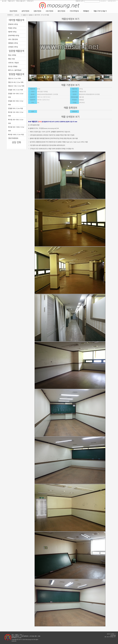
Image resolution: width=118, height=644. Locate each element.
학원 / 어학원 (12, 55)
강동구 (25, 15)
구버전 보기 (30, 1)
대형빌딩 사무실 (13, 43)
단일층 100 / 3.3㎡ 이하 (15, 90)
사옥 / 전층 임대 (13, 39)
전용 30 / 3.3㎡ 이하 (14, 79)
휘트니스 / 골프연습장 (15, 70)
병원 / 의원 (11, 59)
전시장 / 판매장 (13, 66)
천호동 (31, 15)
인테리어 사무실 (13, 24)
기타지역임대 (74, 11)
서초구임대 (49, 11)
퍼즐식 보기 (11, 1)
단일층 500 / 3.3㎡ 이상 (15, 108)
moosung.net (63, 5)
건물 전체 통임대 (13, 138)
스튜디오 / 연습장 (13, 63)
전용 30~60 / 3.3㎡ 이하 (16, 82)
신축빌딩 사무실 (13, 47)
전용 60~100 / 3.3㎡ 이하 (16, 86)
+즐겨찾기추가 (112, 1)
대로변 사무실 (12, 32)
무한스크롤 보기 (21, 1)
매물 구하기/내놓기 (100, 11)
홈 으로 (4, 1)
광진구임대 (61, 11)
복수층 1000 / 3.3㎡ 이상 (16, 134)
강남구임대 (13, 11)
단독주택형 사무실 (14, 36)
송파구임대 (25, 11)
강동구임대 (37, 11)
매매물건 (86, 11)
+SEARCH (103, 1)
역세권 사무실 (12, 28)
